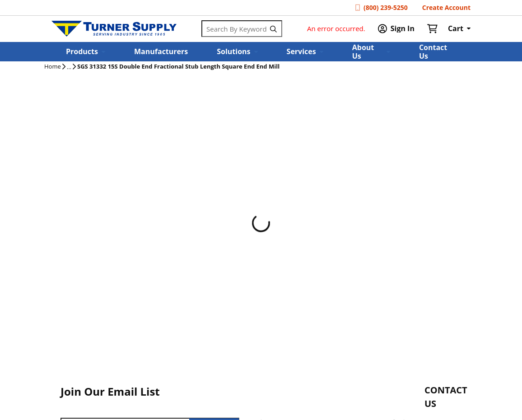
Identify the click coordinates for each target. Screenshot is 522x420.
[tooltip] (69, 67)
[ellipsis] (69, 67)
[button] (86, 52)
